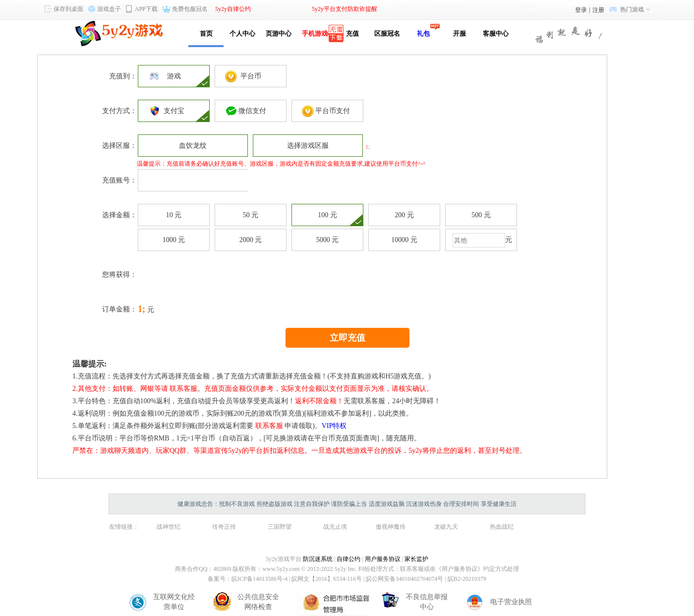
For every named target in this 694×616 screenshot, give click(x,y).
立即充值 (347, 338)
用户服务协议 (383, 559)
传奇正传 (224, 527)
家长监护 (416, 559)
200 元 (404, 215)
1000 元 (174, 240)
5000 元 (328, 240)
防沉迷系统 (318, 559)
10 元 (174, 215)
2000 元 (251, 240)
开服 (460, 33)
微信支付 (251, 111)
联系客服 (183, 389)
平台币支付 (327, 111)
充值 (351, 33)
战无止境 (335, 527)
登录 (581, 10)
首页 (206, 33)
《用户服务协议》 (460, 569)
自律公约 (348, 559)
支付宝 (174, 111)
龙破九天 (446, 527)
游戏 (174, 76)
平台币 (251, 76)
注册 (598, 10)
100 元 (327, 215)
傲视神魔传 (391, 527)
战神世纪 (169, 527)
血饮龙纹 (193, 146)
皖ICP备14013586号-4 (260, 579)
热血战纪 (502, 527)
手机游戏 (315, 33)
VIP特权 (334, 426)
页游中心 (279, 33)
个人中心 (242, 33)
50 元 (251, 215)
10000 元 (404, 240)
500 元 (481, 215)
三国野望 (280, 527)
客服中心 (496, 33)
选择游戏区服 (308, 146)
